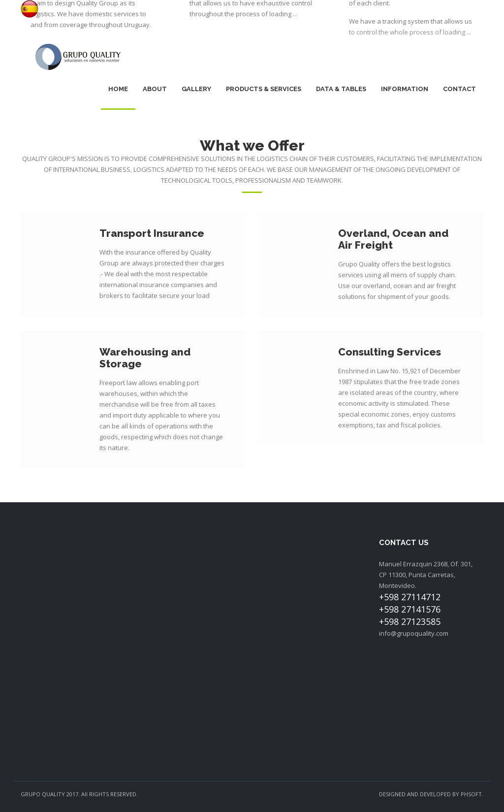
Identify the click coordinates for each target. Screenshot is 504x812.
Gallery (196, 89)
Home (118, 89)
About (155, 89)
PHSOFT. (472, 794)
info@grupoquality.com (414, 633)
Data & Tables (341, 89)
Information (405, 89)
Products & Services (264, 89)
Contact (459, 89)
